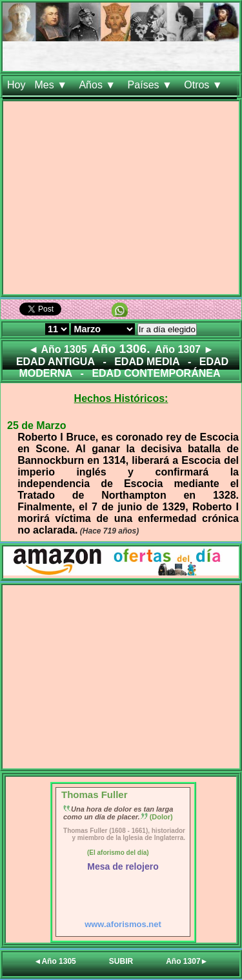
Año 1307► (187, 961)
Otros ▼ (205, 85)
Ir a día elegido (167, 329)
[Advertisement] (121, 200)
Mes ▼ (52, 85)
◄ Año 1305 (58, 349)
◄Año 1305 (55, 961)
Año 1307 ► (184, 349)
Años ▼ (98, 85)
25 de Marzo (37, 425)
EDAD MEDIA (147, 362)
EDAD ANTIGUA (55, 362)
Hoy (16, 85)
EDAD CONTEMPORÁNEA (156, 373)
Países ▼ (152, 85)
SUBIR (121, 961)
